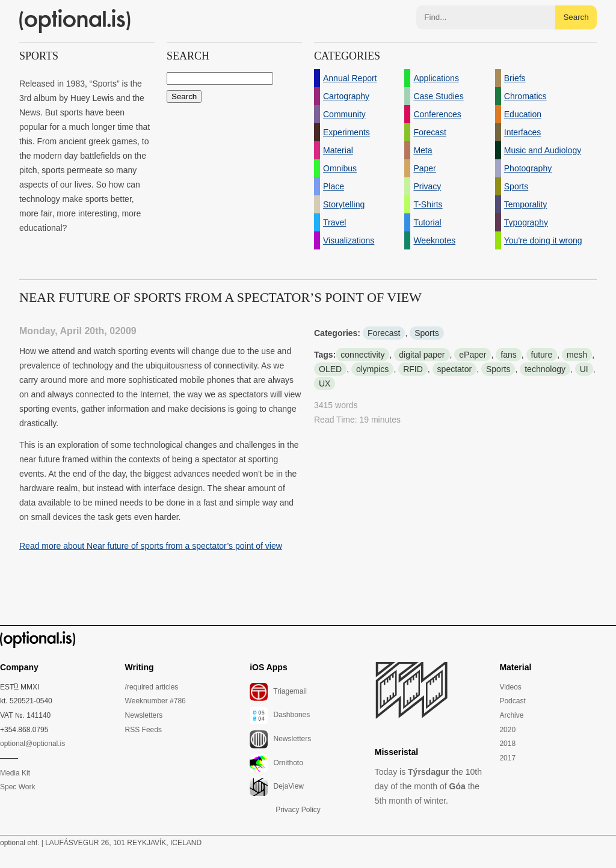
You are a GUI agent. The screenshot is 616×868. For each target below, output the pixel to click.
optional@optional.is (32, 744)
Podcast (512, 701)
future (542, 355)
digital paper (422, 355)
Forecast (384, 333)
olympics (372, 369)
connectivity (362, 355)
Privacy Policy (298, 810)
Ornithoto (276, 763)
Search (576, 17)
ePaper (473, 355)
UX (325, 384)
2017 (507, 758)
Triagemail (278, 692)
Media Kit (15, 773)
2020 (507, 730)
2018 (507, 744)
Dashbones (280, 715)
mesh (577, 355)
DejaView (277, 787)
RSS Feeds (143, 730)
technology (545, 369)
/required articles (152, 687)
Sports (427, 333)
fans (508, 355)
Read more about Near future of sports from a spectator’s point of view (151, 546)
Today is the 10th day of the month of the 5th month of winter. (428, 786)
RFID (413, 369)
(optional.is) (75, 21)
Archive (511, 715)
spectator (455, 369)
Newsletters (144, 715)
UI (584, 369)
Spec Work (17, 787)
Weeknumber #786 (156, 701)
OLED (330, 369)
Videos (510, 687)
